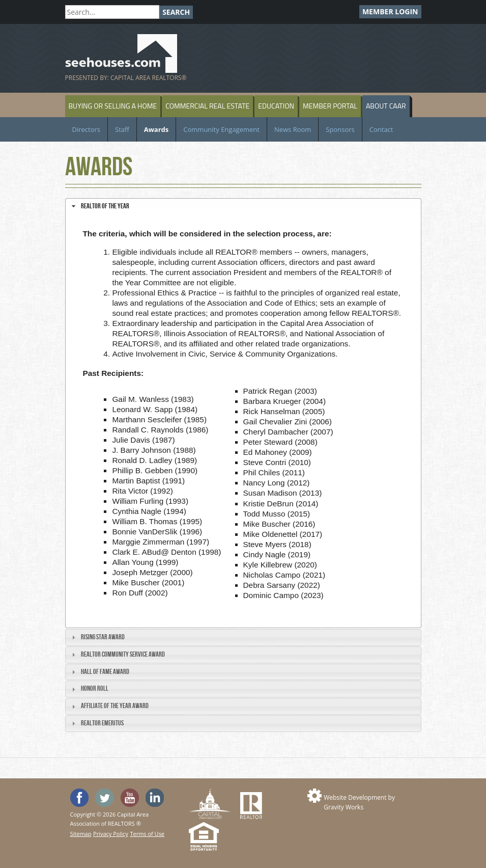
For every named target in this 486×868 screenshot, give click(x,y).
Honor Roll (95, 688)
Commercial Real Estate (207, 106)
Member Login (390, 11)
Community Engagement (221, 129)
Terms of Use (147, 834)
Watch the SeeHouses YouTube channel (130, 798)
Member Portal (330, 106)
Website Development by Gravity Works (359, 802)
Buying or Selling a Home (113, 106)
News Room (293, 129)
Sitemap (81, 834)
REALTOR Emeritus (102, 723)
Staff (122, 129)
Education (276, 106)
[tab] (243, 206)
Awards (156, 129)
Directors (87, 129)
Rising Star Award (103, 637)
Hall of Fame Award (105, 672)
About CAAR (386, 106)
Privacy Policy (111, 834)
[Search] (112, 12)
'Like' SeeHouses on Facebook (79, 798)
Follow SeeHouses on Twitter (104, 798)
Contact (381, 129)
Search (176, 12)
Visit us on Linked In (155, 798)
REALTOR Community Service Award (123, 654)
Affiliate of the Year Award (115, 706)
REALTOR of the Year (105, 206)
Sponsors (340, 129)
